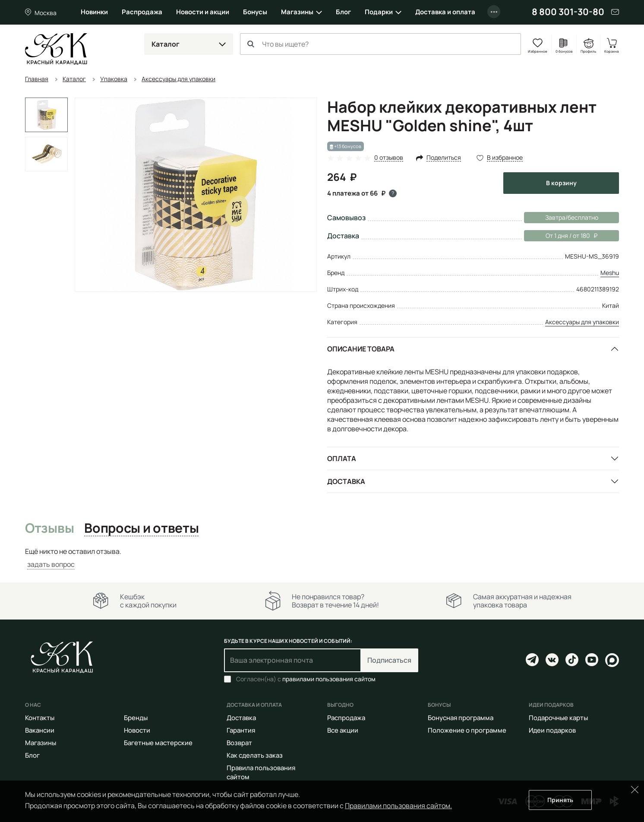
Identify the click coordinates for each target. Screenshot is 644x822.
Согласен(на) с (306, 679)
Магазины (297, 12)
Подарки (379, 12)
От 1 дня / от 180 (561, 236)
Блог (343, 12)
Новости (137, 730)
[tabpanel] (322, 558)
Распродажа (142, 12)
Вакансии (40, 730)
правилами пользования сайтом (329, 679)
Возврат (239, 743)
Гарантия (241, 730)
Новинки (94, 12)
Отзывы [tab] (49, 528)
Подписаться (389, 660)
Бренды (136, 718)
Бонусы (255, 12)
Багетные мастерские (158, 743)
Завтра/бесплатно (572, 217)
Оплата (342, 458)
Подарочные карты (558, 718)
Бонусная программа (461, 718)
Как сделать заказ (255, 755)
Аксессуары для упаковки (582, 322)
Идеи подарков (552, 730)
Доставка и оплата (445, 12)
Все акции (343, 730)
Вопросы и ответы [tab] (141, 528)
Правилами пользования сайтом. (398, 806)
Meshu (610, 273)
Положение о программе (467, 730)
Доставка (346, 481)
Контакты (40, 718)
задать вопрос (51, 564)
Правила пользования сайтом (261, 772)
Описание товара (361, 349)
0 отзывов (389, 158)
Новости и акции (203, 12)
